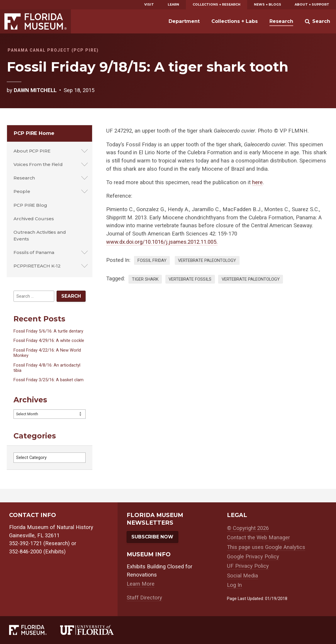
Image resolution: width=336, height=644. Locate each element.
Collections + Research (217, 5)
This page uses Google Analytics (266, 547)
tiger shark (145, 279)
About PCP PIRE (32, 151)
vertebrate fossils (190, 279)
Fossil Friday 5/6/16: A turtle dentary (48, 331)
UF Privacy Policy (248, 566)
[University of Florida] (94, 630)
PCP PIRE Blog (30, 205)
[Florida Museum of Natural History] (35, 630)
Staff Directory (144, 598)
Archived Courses (34, 219)
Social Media (242, 576)
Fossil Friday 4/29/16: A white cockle (49, 340)
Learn (173, 5)
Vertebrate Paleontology (207, 260)
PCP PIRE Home (34, 133)
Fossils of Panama (34, 252)
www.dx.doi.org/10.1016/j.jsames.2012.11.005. (162, 242)
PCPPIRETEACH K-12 (37, 266)
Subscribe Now (152, 537)
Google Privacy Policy (253, 557)
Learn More (141, 584)
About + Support (312, 5)
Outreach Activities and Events (40, 235)
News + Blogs (268, 5)
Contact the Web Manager (258, 538)
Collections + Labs (235, 21)
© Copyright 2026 (248, 528)
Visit (149, 5)
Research (281, 21)
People (22, 191)
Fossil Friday (152, 260)
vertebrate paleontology (251, 279)
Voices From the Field (38, 164)
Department (184, 21)
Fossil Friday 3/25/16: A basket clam (49, 380)
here (257, 182)
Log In (234, 585)
